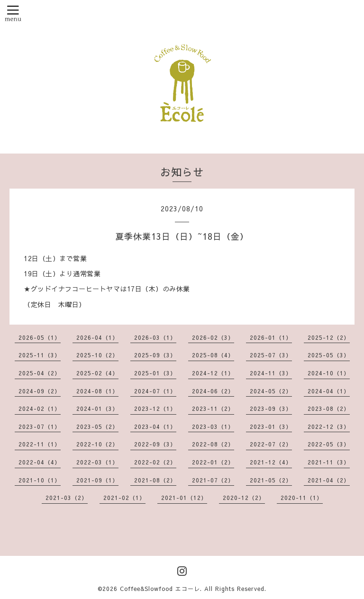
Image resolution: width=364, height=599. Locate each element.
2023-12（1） (155, 408)
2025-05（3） (329, 355)
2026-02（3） (213, 337)
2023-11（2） (213, 408)
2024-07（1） (155, 391)
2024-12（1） (213, 373)
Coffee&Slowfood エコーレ (160, 589)
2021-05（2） (271, 480)
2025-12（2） (329, 337)
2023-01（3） (271, 427)
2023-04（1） (155, 427)
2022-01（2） (213, 462)
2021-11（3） (329, 462)
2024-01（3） (97, 408)
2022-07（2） (271, 444)
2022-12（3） (329, 427)
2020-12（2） (244, 498)
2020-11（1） (302, 498)
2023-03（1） (213, 427)
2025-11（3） (40, 355)
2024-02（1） (40, 408)
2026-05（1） (40, 337)
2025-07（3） (271, 355)
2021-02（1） (124, 498)
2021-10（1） (40, 480)
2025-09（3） (155, 355)
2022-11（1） (40, 444)
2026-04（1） (97, 337)
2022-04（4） (40, 462)
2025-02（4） (97, 373)
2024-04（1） (329, 391)
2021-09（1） (97, 480)
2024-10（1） (329, 373)
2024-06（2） (213, 391)
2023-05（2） (97, 427)
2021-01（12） (184, 498)
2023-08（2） (329, 408)
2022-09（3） (155, 444)
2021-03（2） (67, 498)
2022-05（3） (329, 444)
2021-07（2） (213, 480)
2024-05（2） (271, 391)
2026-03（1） (155, 337)
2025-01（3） (155, 373)
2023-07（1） (40, 427)
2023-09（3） (271, 408)
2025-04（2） (40, 373)
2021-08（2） (155, 480)
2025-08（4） (213, 355)
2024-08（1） (97, 391)
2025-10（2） (97, 355)
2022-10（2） (97, 444)
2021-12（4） (271, 462)
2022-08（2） (213, 444)
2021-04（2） (329, 480)
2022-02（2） (155, 462)
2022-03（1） (97, 462)
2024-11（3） (271, 373)
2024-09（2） (40, 391)
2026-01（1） (271, 337)
